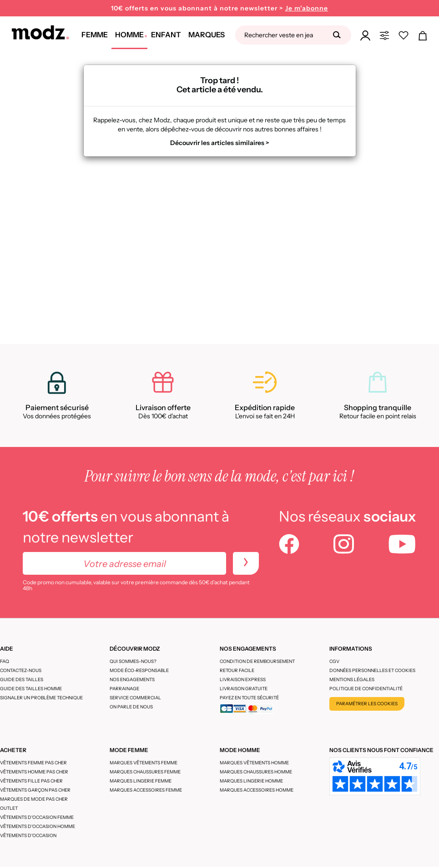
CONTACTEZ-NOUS (21, 670)
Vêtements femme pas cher (33, 763)
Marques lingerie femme (141, 781)
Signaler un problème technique (41, 698)
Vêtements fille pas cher (31, 781)
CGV (334, 661)
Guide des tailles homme (31, 689)
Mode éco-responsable (139, 670)
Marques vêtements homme (254, 763)
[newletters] (246, 563)
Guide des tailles (22, 680)
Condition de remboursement (257, 661)
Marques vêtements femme (144, 763)
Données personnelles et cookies (372, 670)
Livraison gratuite (244, 689)
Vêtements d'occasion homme (38, 826)
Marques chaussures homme (256, 772)
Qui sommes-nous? (133, 661)
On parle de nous (131, 707)
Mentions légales (352, 680)
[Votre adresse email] (124, 563)
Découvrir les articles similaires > (220, 143)
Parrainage (124, 689)
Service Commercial (135, 698)
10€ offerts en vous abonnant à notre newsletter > (219, 8)
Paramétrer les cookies (367, 704)
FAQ (5, 661)
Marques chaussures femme (145, 772)
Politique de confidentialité (366, 689)
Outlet (9, 808)
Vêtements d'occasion (28, 835)
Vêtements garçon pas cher (35, 790)
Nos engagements (132, 680)
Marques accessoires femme (146, 790)
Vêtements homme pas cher (34, 772)
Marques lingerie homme (251, 781)
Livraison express (243, 680)
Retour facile (237, 670)
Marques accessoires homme (257, 790)
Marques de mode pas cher (34, 799)
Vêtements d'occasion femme (37, 817)
